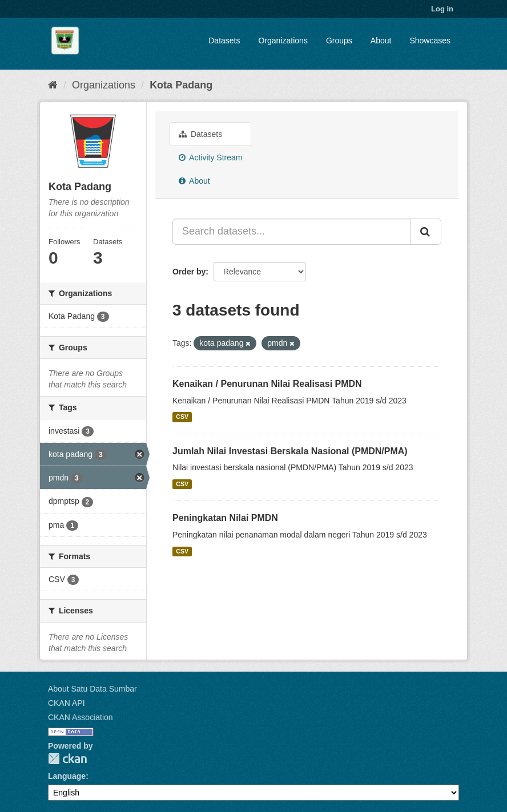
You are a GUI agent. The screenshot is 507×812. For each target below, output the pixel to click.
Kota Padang (181, 85)
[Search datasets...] (292, 232)
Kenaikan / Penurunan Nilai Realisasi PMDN (267, 384)
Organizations (283, 41)
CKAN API (67, 703)
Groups (339, 41)
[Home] (53, 85)
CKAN (67, 759)
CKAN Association (81, 717)
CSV (182, 417)
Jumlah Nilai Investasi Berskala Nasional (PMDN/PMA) (290, 451)
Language (67, 776)
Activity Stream (210, 157)
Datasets (224, 41)
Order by (189, 272)
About (381, 41)
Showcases (430, 41)
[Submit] (426, 232)
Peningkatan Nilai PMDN (225, 518)
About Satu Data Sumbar (92, 689)
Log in (442, 9)
